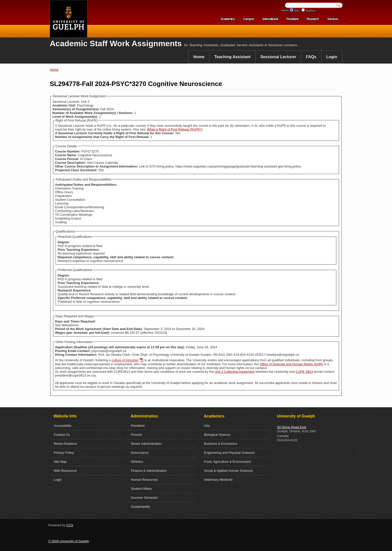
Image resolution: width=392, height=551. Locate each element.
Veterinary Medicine (218, 480)
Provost (136, 435)
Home (199, 57)
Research (313, 19)
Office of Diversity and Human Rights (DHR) (291, 364)
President (292, 19)
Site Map (60, 462)
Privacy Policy (64, 453)
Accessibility (63, 426)
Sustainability (141, 507)
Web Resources (65, 471)
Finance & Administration (149, 471)
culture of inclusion (125, 360)
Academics (228, 19)
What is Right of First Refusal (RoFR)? (175, 129)
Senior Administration (146, 444)
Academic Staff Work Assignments (116, 43)
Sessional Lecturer (278, 57)
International (270, 19)
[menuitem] (199, 57)
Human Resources (144, 480)
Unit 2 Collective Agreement (234, 372)
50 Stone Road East (292, 427)
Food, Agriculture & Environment (227, 462)
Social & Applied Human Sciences (228, 471)
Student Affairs (141, 489)
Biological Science (217, 435)
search (285, 10)
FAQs (311, 57)
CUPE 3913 (304, 372)
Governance (140, 453)
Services (333, 19)
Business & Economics (220, 444)
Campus (249, 19)
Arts (207, 426)
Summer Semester (144, 498)
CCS (70, 525)
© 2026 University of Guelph (69, 541)
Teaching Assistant (232, 57)
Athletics (137, 462)
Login (332, 57)
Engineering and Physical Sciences (229, 453)
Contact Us (62, 435)
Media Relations (65, 444)
